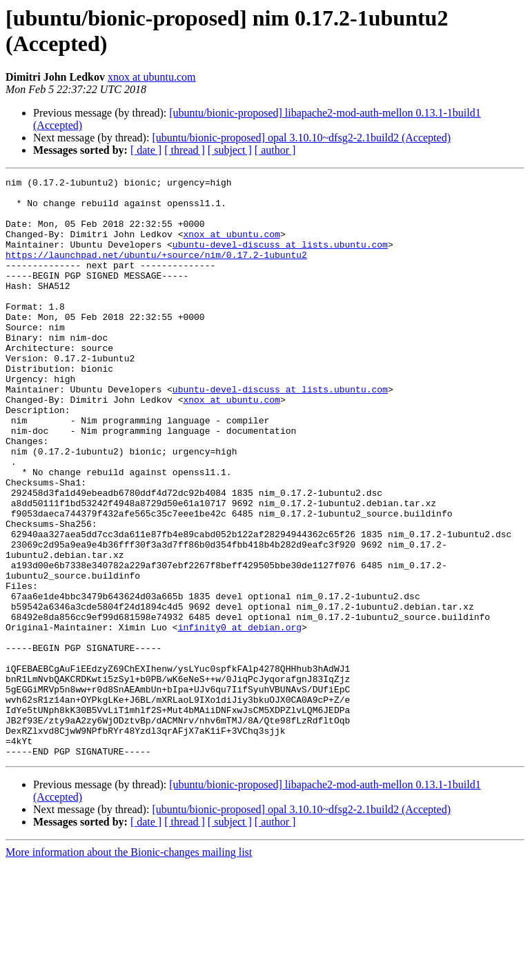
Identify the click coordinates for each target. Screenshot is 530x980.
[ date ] (146, 150)
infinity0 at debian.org (240, 718)
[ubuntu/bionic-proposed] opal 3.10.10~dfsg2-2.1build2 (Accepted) (301, 138)
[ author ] (275, 150)
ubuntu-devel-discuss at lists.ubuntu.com (280, 259)
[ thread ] (185, 150)
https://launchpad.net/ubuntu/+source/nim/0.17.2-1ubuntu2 (156, 271)
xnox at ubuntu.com (152, 77)
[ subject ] (230, 150)
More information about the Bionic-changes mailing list (129, 968)
